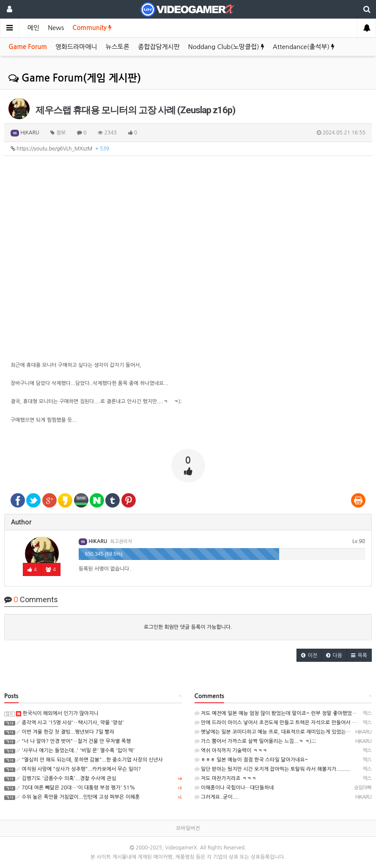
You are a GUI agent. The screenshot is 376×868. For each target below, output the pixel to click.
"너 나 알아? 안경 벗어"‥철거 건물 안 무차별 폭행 (73, 741)
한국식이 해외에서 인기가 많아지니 (57, 713)
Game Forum (28, 47)
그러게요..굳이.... (217, 797)
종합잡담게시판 (159, 47)
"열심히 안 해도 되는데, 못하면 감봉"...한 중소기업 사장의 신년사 (89, 760)
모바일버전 (188, 828)
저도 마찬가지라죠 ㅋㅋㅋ (225, 778)
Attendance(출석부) (304, 47)
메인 (33, 28)
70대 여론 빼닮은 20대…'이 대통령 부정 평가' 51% (75, 788)
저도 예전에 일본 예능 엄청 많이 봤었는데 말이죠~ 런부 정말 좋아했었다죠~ (280, 713)
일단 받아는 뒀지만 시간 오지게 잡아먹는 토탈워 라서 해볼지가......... (272, 769)
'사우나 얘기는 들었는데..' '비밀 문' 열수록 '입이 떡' (75, 751)
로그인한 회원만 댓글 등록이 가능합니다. (188, 627)
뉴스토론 (118, 47)
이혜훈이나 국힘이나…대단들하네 (234, 788)
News (56, 28)
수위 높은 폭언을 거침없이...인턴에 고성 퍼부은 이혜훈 (78, 797)
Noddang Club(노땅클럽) (226, 47)
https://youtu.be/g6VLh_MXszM (60, 149)
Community (92, 28)
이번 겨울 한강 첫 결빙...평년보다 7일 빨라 (65, 732)
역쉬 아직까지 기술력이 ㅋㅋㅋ (231, 751)
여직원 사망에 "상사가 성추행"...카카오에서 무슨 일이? (78, 769)
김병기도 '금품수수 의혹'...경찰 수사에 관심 (66, 778)
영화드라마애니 (76, 47)
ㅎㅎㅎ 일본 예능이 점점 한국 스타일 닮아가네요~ (251, 760)
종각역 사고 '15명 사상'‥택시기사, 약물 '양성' (70, 723)
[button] (309, 655)
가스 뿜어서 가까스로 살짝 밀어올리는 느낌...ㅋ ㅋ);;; (255, 741)
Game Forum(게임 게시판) (75, 78)
